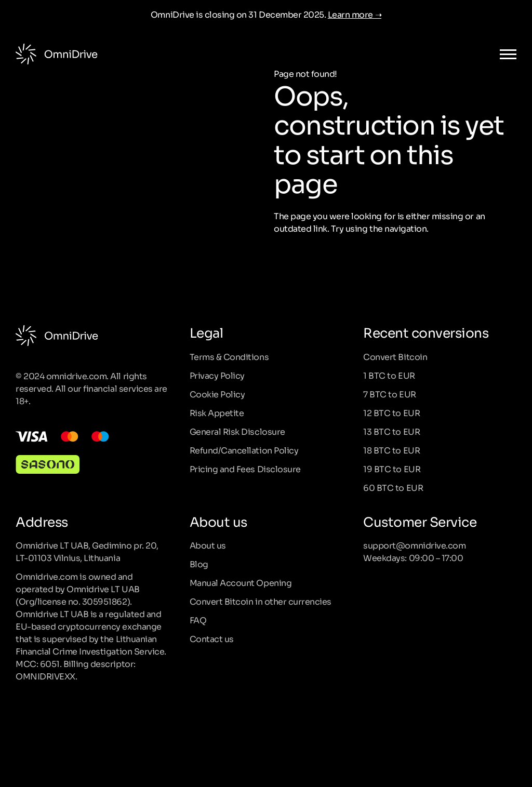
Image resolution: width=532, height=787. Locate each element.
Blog (199, 564)
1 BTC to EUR (389, 375)
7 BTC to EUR (389, 394)
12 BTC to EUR (391, 412)
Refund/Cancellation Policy (244, 450)
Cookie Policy (217, 394)
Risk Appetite (217, 412)
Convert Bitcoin (395, 356)
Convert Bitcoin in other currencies (261, 601)
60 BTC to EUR (393, 487)
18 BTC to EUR (391, 450)
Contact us (212, 638)
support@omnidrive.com (414, 545)
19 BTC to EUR (392, 469)
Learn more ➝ (355, 14)
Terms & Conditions (229, 356)
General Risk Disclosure (237, 431)
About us (208, 545)
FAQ (198, 620)
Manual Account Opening (241, 582)
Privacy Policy (217, 375)
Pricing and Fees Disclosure (245, 469)
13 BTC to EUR (391, 431)
